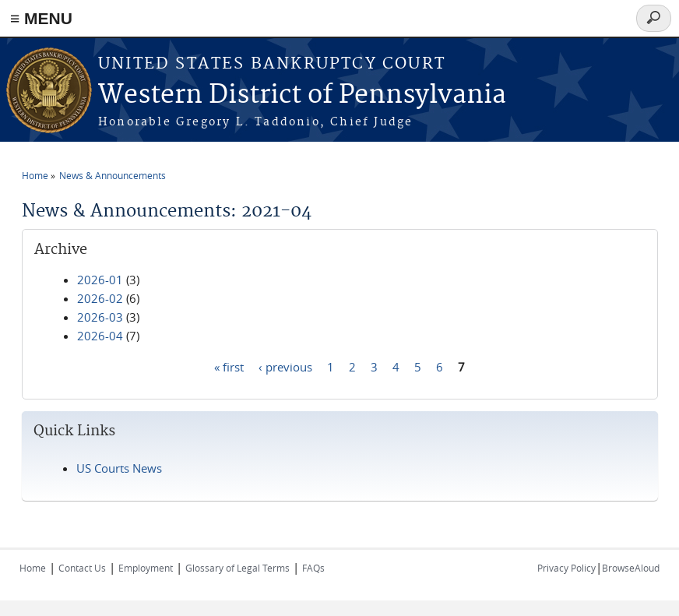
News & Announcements (113, 175)
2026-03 (100, 317)
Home (35, 175)
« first (229, 366)
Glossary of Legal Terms (237, 568)
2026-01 (100, 280)
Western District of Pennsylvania (302, 95)
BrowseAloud (631, 568)
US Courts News (119, 468)
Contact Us (82, 568)
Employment (146, 568)
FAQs (313, 568)
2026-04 (100, 336)
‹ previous (285, 366)
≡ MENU (41, 18)
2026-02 (100, 298)
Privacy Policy (566, 568)
